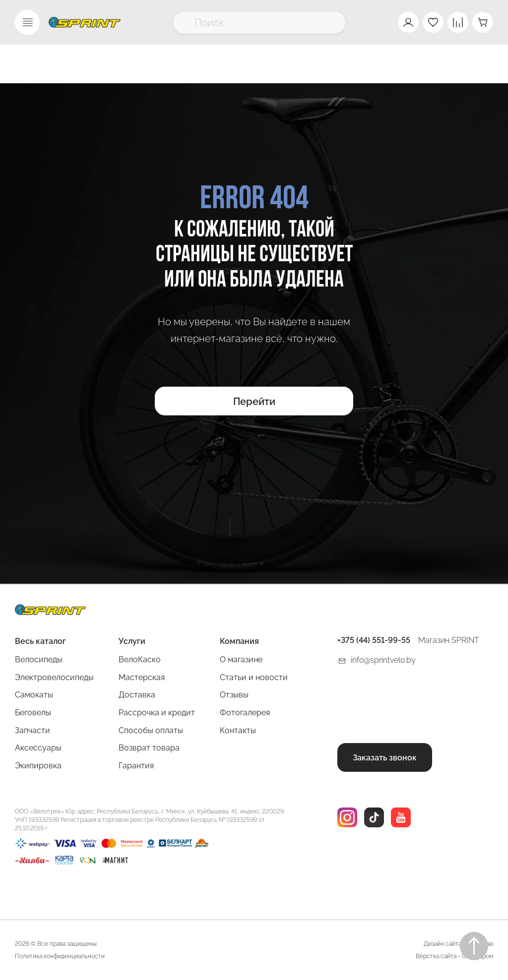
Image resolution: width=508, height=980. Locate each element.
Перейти (254, 402)
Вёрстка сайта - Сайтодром (454, 956)
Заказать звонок (385, 758)
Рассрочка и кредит (157, 713)
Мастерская (142, 677)
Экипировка (38, 766)
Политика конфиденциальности (60, 956)
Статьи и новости (254, 677)
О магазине (241, 660)
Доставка (137, 695)
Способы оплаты (151, 730)
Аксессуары (38, 748)
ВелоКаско (140, 660)
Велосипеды (39, 660)
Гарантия (136, 766)
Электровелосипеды (54, 677)
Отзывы (234, 695)
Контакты (238, 730)
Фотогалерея (245, 713)
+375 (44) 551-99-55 (374, 640)
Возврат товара (149, 748)
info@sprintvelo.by (383, 660)
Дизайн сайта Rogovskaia (458, 944)
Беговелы (33, 713)
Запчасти (32, 730)
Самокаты (34, 695)
